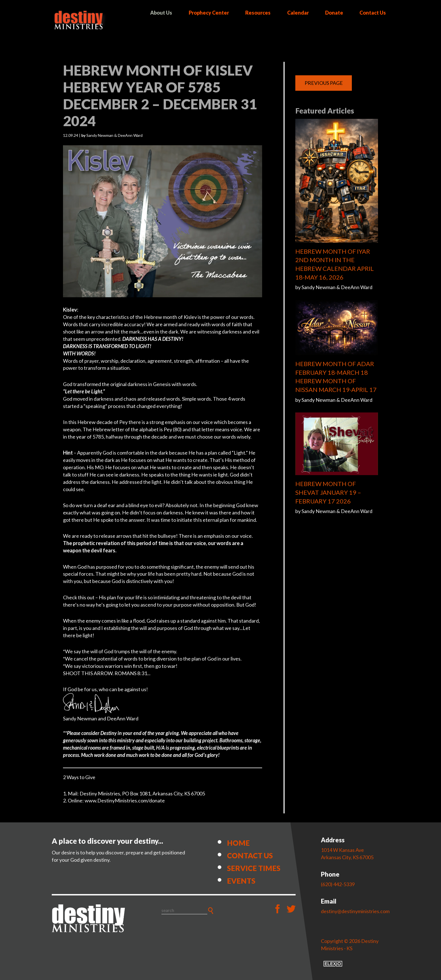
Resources (258, 13)
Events (241, 881)
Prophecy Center (209, 13)
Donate (334, 13)
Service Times (254, 868)
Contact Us (373, 13)
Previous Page (324, 83)
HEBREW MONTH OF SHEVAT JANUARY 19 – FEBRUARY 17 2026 (328, 492)
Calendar (298, 13)
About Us (161, 13)
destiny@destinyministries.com (355, 911)
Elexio (333, 964)
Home (238, 843)
